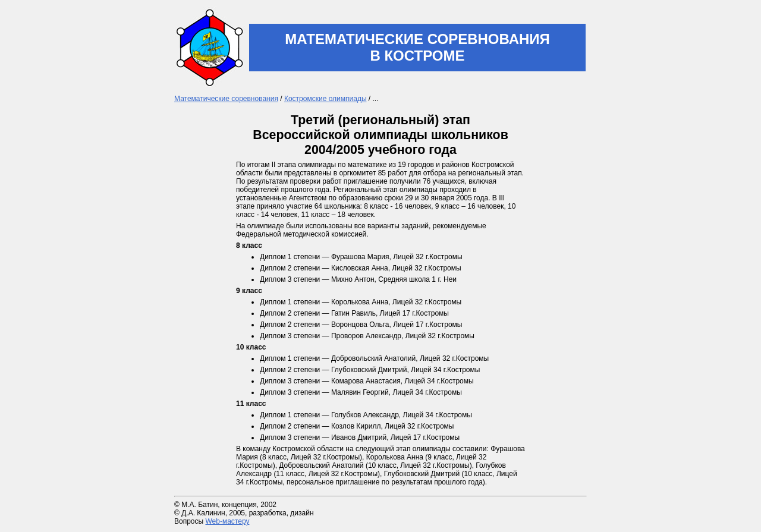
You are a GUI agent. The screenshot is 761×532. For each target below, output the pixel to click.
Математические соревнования (226, 99)
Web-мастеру (227, 521)
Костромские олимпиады (326, 99)
